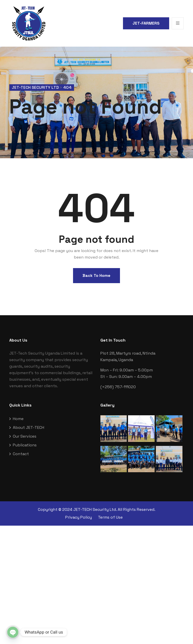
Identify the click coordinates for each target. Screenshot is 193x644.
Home (18, 419)
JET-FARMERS (146, 23)
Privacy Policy (79, 517)
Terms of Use (110, 517)
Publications (25, 445)
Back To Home (96, 275)
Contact (21, 454)
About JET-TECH (28, 427)
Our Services (25, 436)
